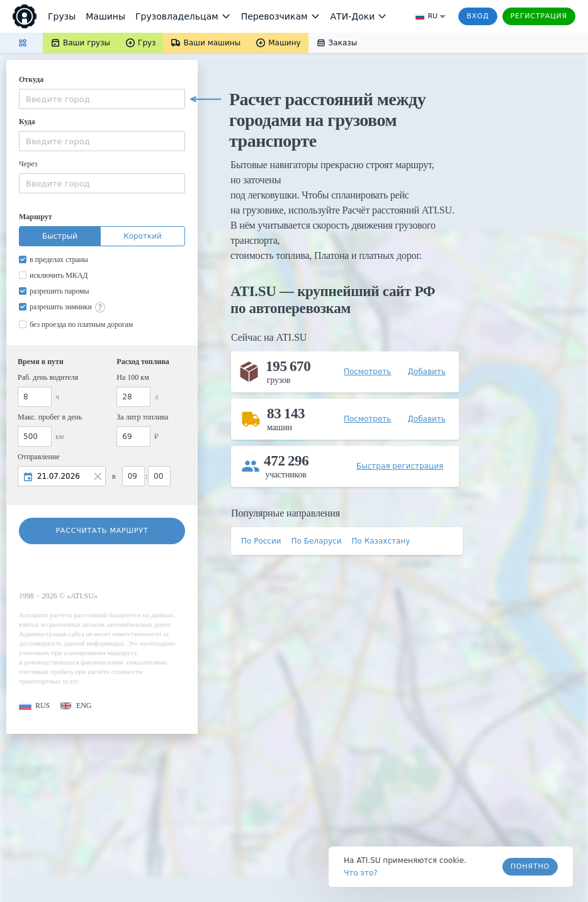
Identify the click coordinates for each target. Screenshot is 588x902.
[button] (34, 706)
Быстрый (60, 236)
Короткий (143, 236)
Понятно (530, 866)
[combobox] (102, 99)
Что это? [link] (361, 873)
